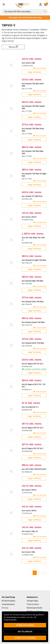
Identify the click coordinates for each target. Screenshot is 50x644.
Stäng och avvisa (25, 625)
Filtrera (13, 47)
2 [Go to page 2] (39, 573)
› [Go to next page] (46, 573)
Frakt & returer (33, 604)
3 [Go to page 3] (43, 573)
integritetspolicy (10, 620)
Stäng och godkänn (25, 638)
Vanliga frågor (33, 601)
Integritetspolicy (8, 604)
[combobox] (25, 12)
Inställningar (25, 632)
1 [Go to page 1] (35, 573)
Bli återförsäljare (9, 601)
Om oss (5, 608)
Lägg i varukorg (34, 72)
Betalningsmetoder (35, 608)
